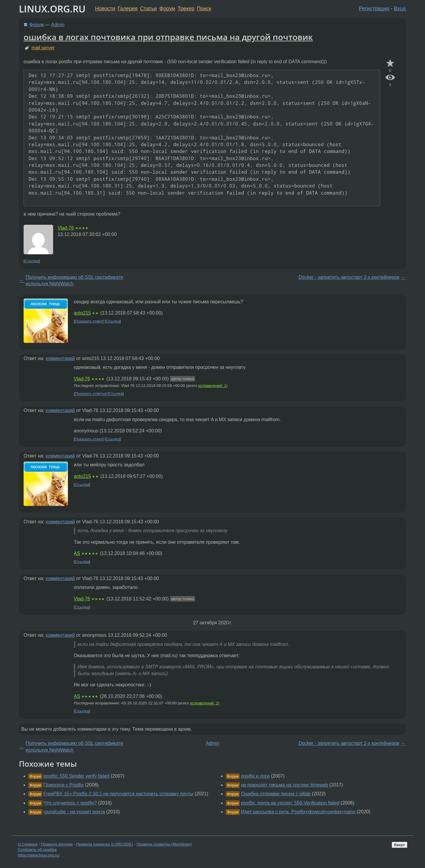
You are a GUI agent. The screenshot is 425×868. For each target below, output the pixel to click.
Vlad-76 (66, 228)
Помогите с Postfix (63, 785)
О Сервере (28, 844)
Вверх (399, 845)
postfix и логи (255, 776)
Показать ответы (90, 394)
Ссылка (32, 261)
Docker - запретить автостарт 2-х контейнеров (349, 277)
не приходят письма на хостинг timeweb (284, 785)
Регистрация (374, 9)
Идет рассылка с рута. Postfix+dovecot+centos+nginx (298, 812)
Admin (58, 25)
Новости (105, 9)
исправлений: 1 (212, 386)
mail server (43, 48)
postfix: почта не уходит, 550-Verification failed (290, 803)
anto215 (82, 313)
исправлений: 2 (204, 703)
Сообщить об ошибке (37, 850)
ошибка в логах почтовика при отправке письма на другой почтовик (168, 37)
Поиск (204, 9)
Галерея (128, 9)
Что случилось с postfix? (70, 803)
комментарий (60, 358)
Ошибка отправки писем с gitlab (276, 794)
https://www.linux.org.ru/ (39, 855)
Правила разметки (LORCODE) (105, 844)
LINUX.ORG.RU (52, 9)
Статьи (148, 9)
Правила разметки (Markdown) (164, 844)
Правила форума (57, 844)
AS (77, 553)
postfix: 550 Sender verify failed (76, 776)
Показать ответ (89, 321)
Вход (400, 9)
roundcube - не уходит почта (74, 812)
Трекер (186, 9)
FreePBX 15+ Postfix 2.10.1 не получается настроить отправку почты (118, 794)
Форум (167, 9)
